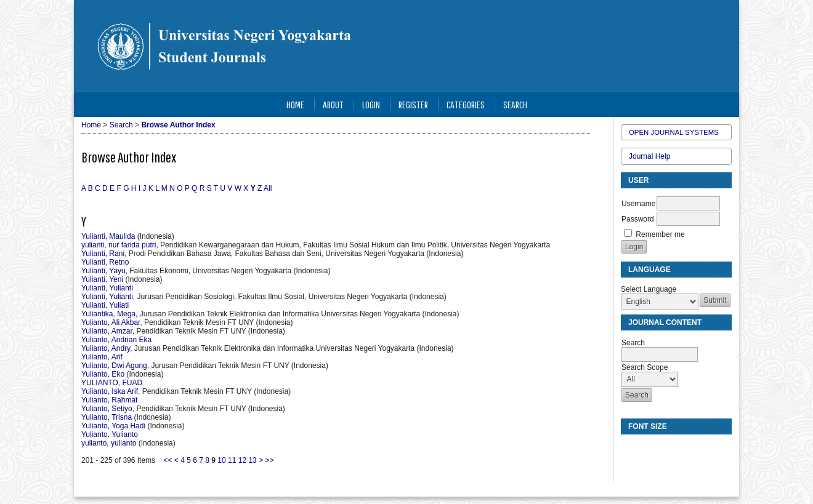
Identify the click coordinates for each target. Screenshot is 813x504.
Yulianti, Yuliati (105, 305)
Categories (466, 104)
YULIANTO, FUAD (112, 383)
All (268, 188)
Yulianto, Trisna (107, 417)
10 (221, 460)
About (333, 104)
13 (252, 460)
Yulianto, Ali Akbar (111, 322)
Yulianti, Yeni (102, 279)
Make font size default (652, 449)
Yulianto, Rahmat (109, 400)
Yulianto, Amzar (107, 331)
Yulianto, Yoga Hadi (113, 426)
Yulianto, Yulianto (110, 434)
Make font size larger (671, 449)
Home (295, 104)
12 (242, 460)
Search (515, 104)
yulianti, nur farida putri (119, 245)
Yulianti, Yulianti (107, 288)
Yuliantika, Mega (108, 314)
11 (232, 460)
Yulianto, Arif (102, 357)
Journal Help (649, 156)
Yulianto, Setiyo (107, 409)
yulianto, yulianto (109, 443)
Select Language (649, 289)
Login (371, 104)
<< (168, 460)
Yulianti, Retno (105, 262)
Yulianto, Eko (103, 374)
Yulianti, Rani (103, 254)
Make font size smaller (632, 449)
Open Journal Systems (674, 132)
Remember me (660, 234)
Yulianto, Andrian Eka (116, 340)
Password (638, 219)
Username (638, 204)
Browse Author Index (178, 125)
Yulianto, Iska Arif (110, 391)
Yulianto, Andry (106, 348)
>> (270, 460)
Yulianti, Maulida (108, 236)
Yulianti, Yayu (103, 271)
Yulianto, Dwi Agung (114, 366)
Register (413, 104)
